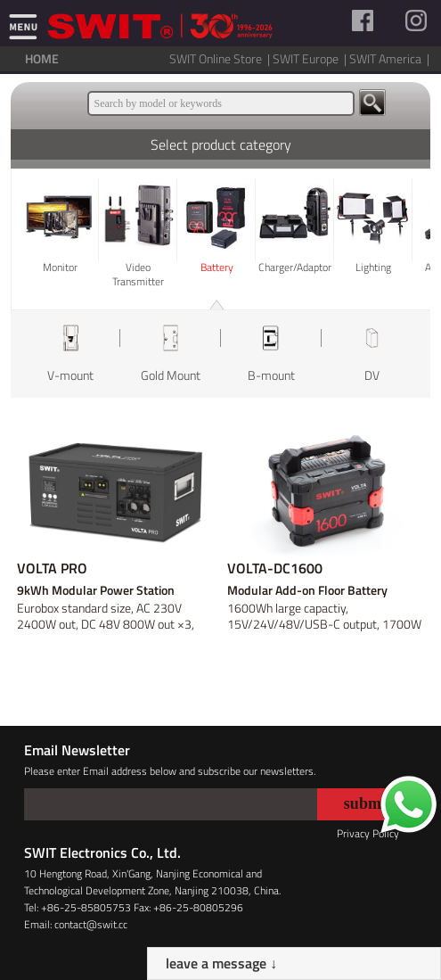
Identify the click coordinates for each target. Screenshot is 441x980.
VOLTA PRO (52, 568)
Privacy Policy (368, 833)
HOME (42, 58)
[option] (70, 354)
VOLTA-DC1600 (275, 568)
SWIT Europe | (311, 58)
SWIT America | (391, 58)
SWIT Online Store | (221, 58)
